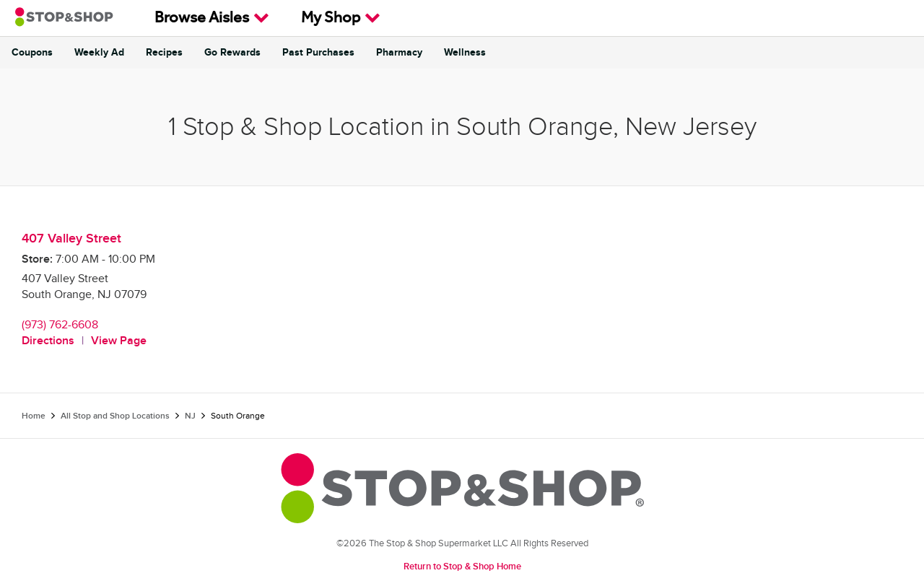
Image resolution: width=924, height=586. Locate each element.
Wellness (465, 53)
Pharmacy (399, 53)
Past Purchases (318, 53)
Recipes (164, 53)
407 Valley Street (71, 239)
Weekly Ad (99, 53)
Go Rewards (232, 53)
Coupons (32, 53)
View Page (119, 341)
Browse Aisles (212, 18)
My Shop (341, 18)
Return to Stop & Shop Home (462, 567)
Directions (48, 341)
